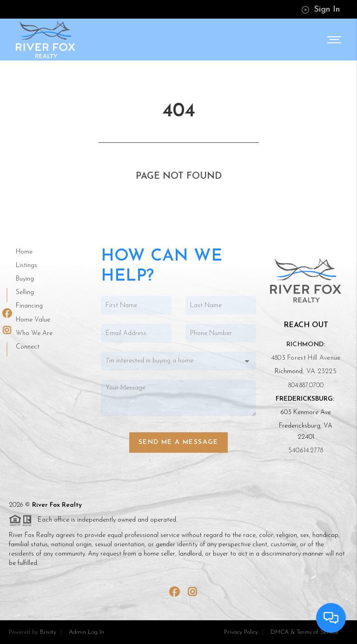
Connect (28, 347)
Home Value (33, 320)
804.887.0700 (306, 386)
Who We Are (34, 333)
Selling (25, 292)
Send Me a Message (178, 442)
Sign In (321, 10)
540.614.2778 (306, 451)
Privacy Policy (241, 632)
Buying (25, 279)
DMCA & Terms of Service (304, 632)
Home (24, 252)
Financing (29, 306)
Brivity (48, 632)
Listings (26, 265)
